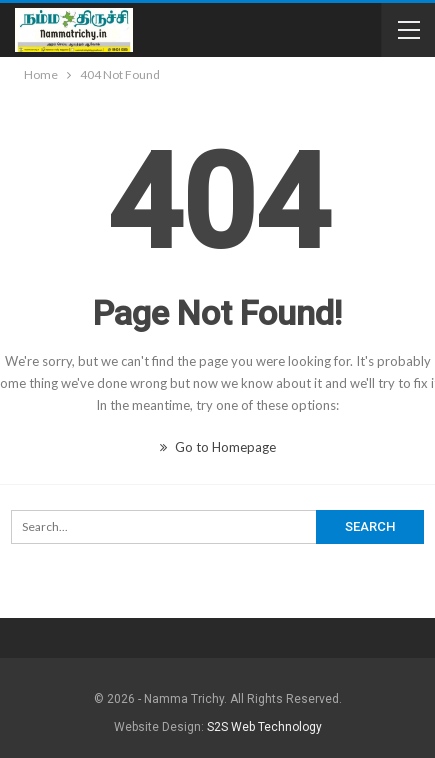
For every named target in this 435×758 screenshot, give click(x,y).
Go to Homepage (218, 447)
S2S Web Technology (264, 727)
